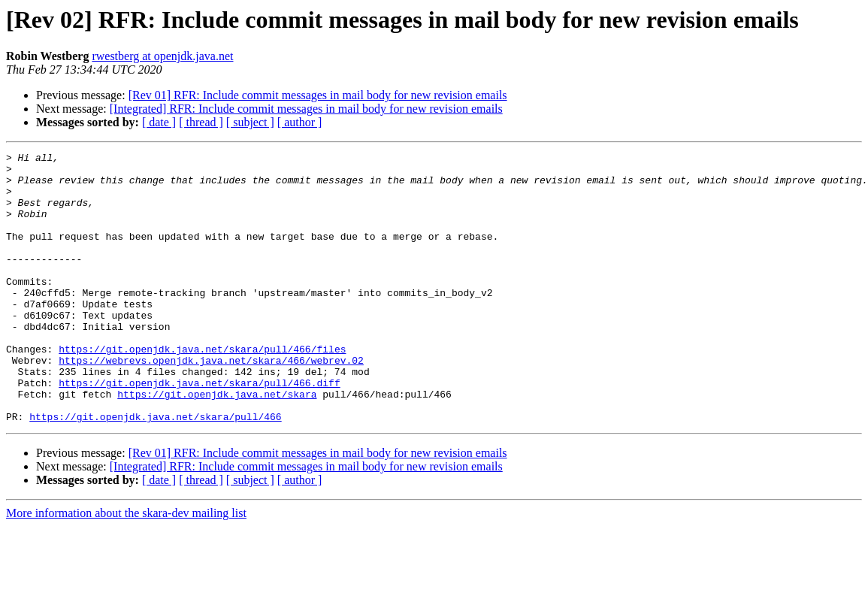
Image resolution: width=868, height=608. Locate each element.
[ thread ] (201, 122)
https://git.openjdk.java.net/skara (217, 443)
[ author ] (300, 122)
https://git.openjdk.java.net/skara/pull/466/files (202, 389)
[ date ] (159, 122)
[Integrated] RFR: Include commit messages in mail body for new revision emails (306, 109)
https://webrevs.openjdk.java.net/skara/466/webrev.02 (211, 403)
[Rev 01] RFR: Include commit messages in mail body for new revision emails (318, 95)
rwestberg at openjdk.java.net (162, 56)
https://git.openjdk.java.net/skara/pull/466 (155, 470)
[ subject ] (250, 122)
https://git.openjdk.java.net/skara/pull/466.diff (199, 430)
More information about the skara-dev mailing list (126, 567)
